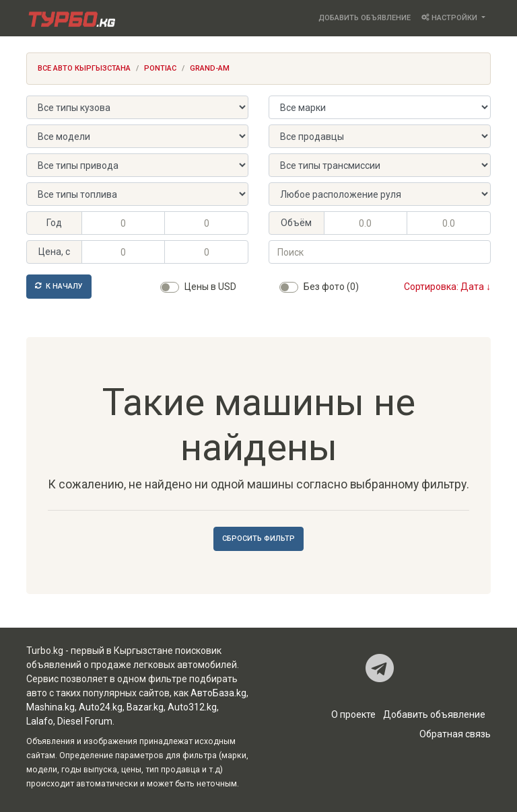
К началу (59, 286)
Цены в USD (210, 287)
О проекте (353, 714)
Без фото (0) (331, 287)
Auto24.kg (101, 707)
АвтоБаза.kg (218, 693)
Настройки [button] (450, 18)
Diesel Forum (85, 721)
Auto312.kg (192, 707)
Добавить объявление (365, 18)
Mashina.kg (50, 707)
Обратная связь (455, 734)
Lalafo (40, 721)
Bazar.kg (145, 707)
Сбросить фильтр (258, 539)
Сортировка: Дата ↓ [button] (447, 287)
